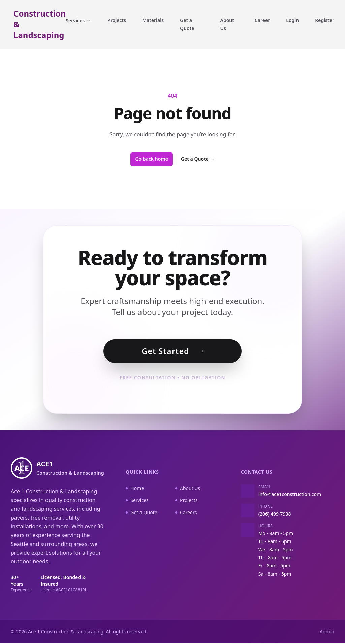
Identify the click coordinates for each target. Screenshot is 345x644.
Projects (117, 20)
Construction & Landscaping (40, 24)
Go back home (152, 159)
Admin (327, 632)
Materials (153, 20)
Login (292, 20)
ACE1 (70, 469)
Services (79, 20)
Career (262, 20)
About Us (227, 24)
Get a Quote (187, 24)
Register (325, 20)
